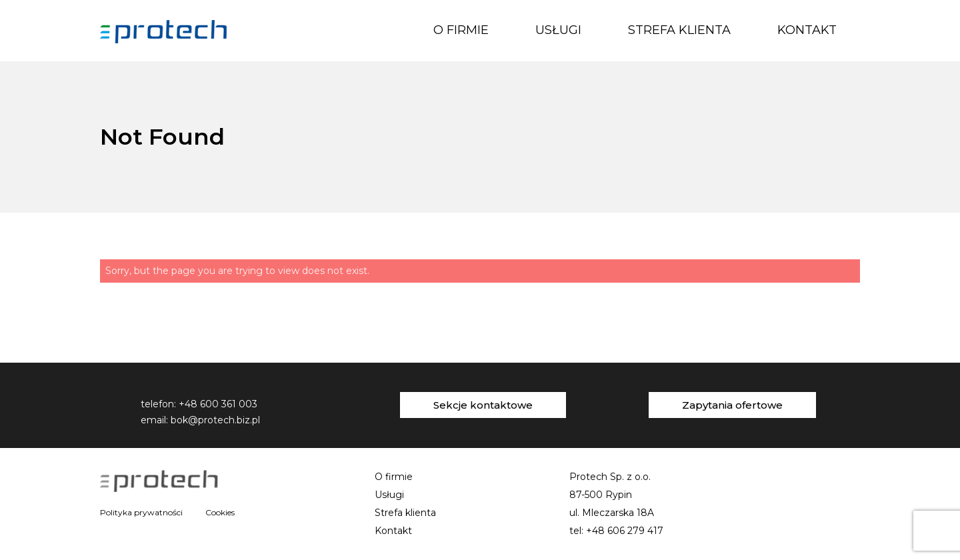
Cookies (220, 512)
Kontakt (807, 30)
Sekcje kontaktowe (483, 405)
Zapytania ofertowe (732, 405)
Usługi (558, 30)
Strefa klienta (679, 30)
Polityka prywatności (141, 512)
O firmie (461, 30)
